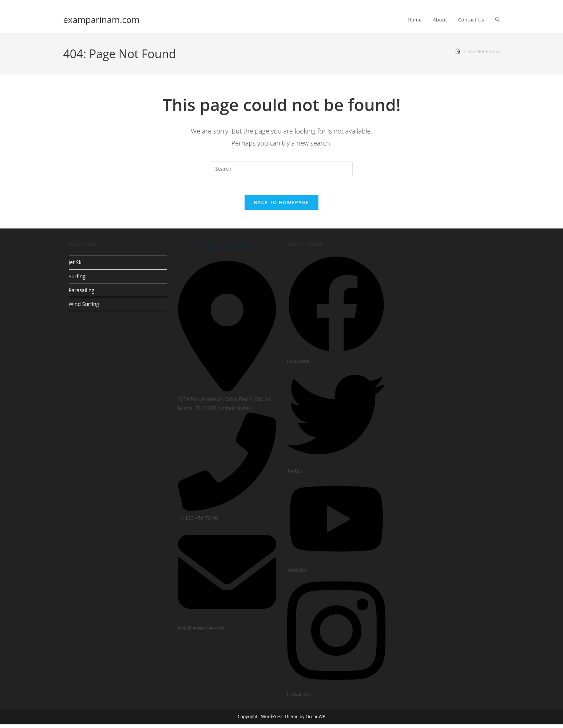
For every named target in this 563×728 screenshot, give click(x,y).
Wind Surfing (84, 307)
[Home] (458, 51)
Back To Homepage (281, 206)
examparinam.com (102, 19)
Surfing (77, 280)
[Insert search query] (282, 169)
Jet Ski (76, 266)
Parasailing (82, 293)
